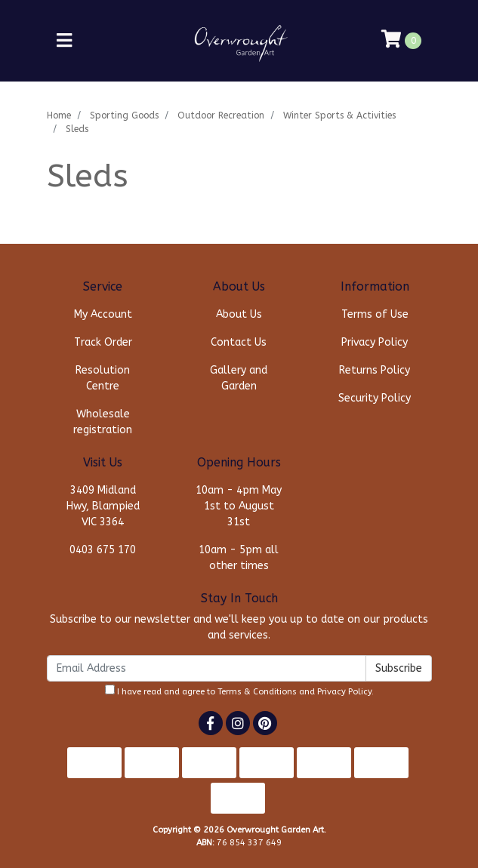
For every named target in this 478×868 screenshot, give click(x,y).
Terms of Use (375, 314)
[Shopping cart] (401, 41)
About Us (239, 314)
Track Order (103, 342)
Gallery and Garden (239, 378)
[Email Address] (207, 668)
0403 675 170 (103, 550)
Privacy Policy (375, 342)
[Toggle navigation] (64, 41)
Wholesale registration (103, 422)
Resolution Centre (103, 378)
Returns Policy (375, 370)
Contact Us (239, 342)
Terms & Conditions (257, 692)
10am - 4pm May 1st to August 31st (239, 506)
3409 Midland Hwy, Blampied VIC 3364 (103, 506)
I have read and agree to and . (239, 691)
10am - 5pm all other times (239, 558)
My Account (103, 314)
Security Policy (375, 398)
